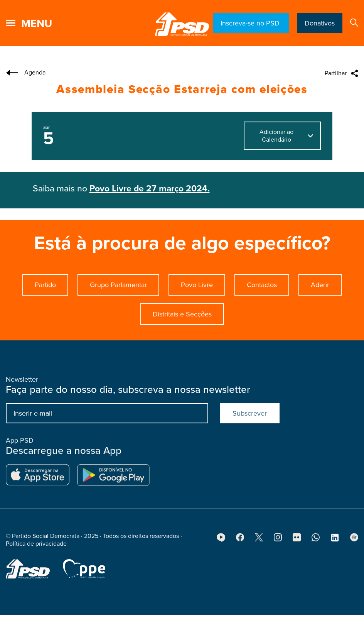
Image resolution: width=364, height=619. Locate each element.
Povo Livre (197, 285)
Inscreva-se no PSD (251, 23)
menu (37, 24)
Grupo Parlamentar (118, 285)
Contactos (262, 285)
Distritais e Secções (182, 314)
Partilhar (336, 73)
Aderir (320, 285)
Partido (45, 285)
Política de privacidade (36, 546)
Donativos (320, 23)
